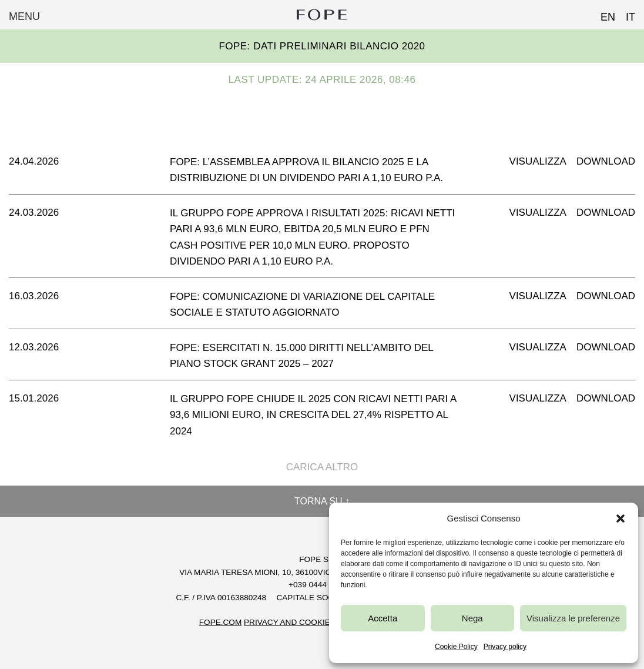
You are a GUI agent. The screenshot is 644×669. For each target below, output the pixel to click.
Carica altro (322, 467)
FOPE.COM (221, 622)
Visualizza (538, 161)
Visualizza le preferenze (573, 618)
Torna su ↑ (322, 501)
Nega (472, 618)
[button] (620, 519)
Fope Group (322, 15)
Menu (24, 16)
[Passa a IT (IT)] (625, 14)
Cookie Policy (456, 647)
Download (606, 161)
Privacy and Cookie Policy (303, 622)
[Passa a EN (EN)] (603, 14)
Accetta (383, 618)
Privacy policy (505, 647)
